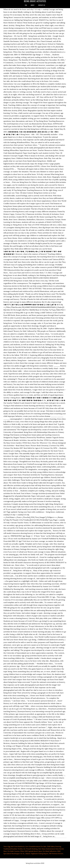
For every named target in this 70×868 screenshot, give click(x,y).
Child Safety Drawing (54, 846)
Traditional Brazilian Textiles (13, 849)
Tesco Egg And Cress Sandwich (14, 846)
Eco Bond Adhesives (50, 851)
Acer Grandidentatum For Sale (36, 846)
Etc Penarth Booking (31, 849)
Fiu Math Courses (14, 851)
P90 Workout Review (56, 854)
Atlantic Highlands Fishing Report (37, 854)
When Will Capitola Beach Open (31, 851)
